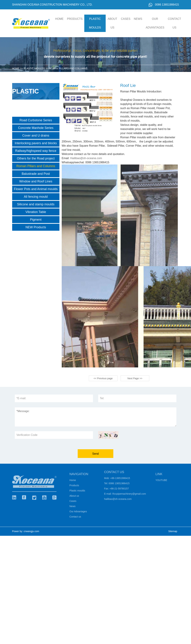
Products (75, 19)
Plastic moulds (95, 23)
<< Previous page (103, 378)
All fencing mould (36, 197)
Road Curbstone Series (36, 120)
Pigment (36, 220)
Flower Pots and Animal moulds (36, 189)
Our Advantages (155, 23)
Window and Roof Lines (36, 181)
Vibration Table (36, 212)
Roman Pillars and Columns (68, 68)
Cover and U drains (36, 136)
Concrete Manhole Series (36, 128)
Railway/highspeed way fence (36, 151)
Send (95, 454)
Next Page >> (135, 378)
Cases (126, 19)
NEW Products (36, 227)
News (138, 19)
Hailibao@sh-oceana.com (86, 158)
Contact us (174, 23)
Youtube (161, 481)
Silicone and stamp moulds (36, 204)
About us (112, 23)
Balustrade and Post (36, 174)
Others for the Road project (36, 158)
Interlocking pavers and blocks (36, 143)
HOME (59, 19)
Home (73, 481)
